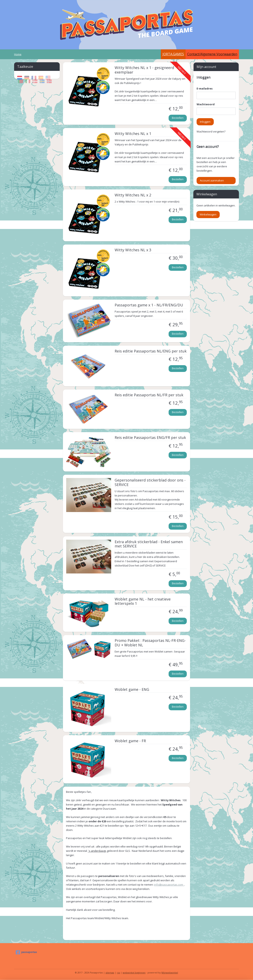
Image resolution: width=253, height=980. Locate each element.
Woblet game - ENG (132, 690)
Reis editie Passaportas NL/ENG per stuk (151, 351)
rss (118, 973)
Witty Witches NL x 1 (133, 134)
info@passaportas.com (169, 885)
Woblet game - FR (130, 741)
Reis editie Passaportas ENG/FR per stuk (150, 438)
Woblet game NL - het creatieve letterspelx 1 (143, 602)
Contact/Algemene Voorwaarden (212, 54)
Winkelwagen (208, 214)
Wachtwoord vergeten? (211, 131)
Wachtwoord (206, 104)
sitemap (110, 973)
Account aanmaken (212, 180)
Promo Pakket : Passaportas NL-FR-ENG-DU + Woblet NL (150, 643)
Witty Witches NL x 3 (133, 250)
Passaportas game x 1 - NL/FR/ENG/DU (149, 305)
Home (18, 54)
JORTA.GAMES (173, 54)
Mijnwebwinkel (170, 973)
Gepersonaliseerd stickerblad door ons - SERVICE (150, 483)
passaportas (26, 952)
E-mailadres (205, 88)
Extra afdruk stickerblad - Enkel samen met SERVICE (149, 544)
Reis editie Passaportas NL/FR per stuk (149, 395)
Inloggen (205, 122)
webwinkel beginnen (134, 973)
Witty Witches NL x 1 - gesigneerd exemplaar (144, 70)
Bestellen (178, 118)
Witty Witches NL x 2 (133, 195)
